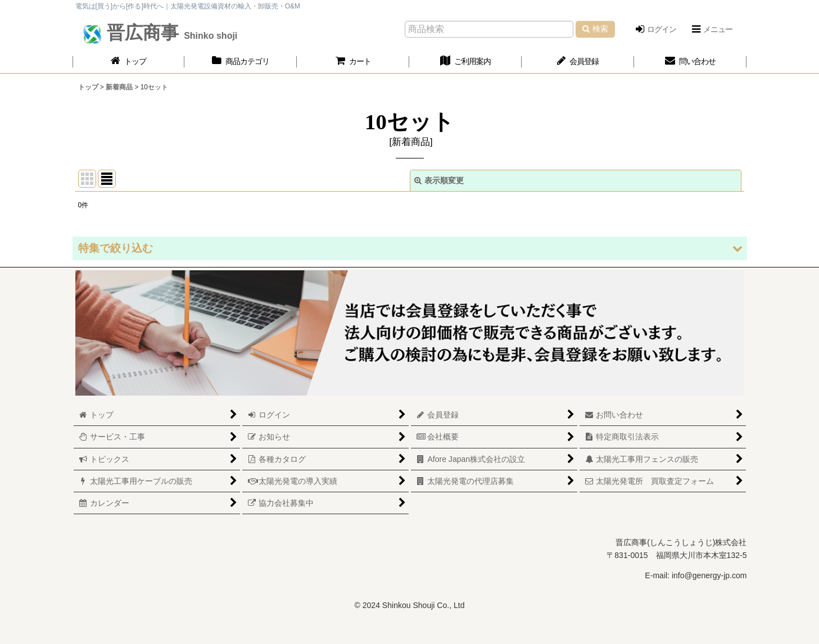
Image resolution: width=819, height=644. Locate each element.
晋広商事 (169, 33)
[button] (712, 29)
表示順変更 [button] (439, 180)
